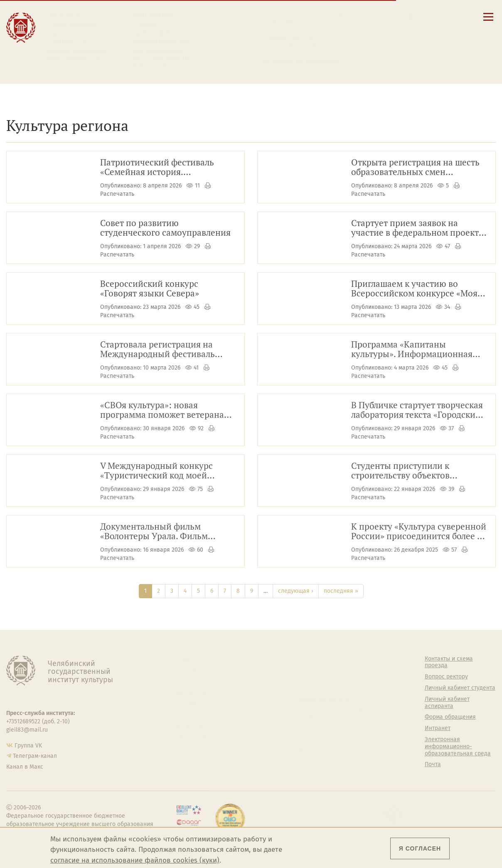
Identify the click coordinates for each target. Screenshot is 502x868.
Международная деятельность (78, 55)
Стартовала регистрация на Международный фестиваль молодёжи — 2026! (157, 350)
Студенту (149, 24)
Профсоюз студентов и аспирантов (331, 714)
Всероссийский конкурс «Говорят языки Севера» (150, 289)
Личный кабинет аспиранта (295, 53)
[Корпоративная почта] (418, 16)
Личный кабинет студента (293, 45)
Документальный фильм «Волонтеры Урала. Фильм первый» (154, 532)
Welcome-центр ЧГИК (329, 670)
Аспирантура (191, 715)
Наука (59, 33)
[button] (403, 16)
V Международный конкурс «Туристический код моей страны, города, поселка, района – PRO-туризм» (167, 471)
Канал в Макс (25, 767)
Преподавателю (161, 42)
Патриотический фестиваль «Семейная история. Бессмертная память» (157, 168)
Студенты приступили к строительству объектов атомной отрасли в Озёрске (407, 471)
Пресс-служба (193, 737)
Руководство (191, 670)
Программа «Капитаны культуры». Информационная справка (412, 350)
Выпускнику (155, 33)
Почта (433, 764)
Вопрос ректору (446, 677)
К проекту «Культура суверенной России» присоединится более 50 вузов (419, 532)
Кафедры (186, 703)
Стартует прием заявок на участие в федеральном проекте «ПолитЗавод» (417, 228)
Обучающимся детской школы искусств (161, 58)
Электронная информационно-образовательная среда (299, 64)
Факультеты (190, 692)
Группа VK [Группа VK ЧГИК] (28, 746)
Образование (72, 24)
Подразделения (195, 681)
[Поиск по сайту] (411, 16)
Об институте (192, 659)
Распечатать (117, 194)
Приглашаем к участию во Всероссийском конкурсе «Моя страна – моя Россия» (414, 289)
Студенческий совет (326, 728)
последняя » (341, 591)
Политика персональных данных (333, 754)
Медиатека (189, 725)
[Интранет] (424, 16)
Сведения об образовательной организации (300, 18)
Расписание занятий (285, 37)
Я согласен (420, 848)
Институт (65, 16)
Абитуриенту (155, 16)
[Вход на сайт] (431, 16)
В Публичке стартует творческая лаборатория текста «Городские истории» (417, 410)
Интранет (438, 728)
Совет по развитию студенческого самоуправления (165, 228)
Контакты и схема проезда (294, 29)
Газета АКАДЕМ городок (331, 740)
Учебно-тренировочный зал (332, 684)
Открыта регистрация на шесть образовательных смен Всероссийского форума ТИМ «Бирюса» (415, 168)
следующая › (296, 591)
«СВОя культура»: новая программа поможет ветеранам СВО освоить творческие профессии (165, 410)
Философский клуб (325, 699)
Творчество (70, 42)
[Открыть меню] (488, 21)
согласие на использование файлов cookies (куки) (135, 860)
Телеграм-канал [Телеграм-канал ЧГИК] (35, 756)
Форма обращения (450, 717)
